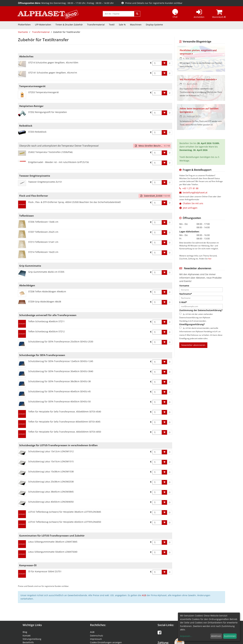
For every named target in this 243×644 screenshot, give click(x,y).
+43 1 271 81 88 (190, 188)
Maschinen (136, 25)
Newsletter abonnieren (193, 345)
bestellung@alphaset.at (195, 192)
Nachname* (186, 294)
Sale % (122, 25)
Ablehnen (216, 636)
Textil (112, 25)
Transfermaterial (96, 25)
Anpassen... (186, 636)
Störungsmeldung (32, 639)
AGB (144, 595)
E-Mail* (183, 302)
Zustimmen (230, 636)
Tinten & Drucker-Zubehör (69, 25)
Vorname (184, 286)
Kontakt (27, 636)
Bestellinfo (28, 642)
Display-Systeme (154, 25)
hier (210, 259)
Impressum (96, 639)
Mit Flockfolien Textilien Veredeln (198, 79)
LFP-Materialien (43, 25)
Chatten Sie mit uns (193, 203)
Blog (25, 632)
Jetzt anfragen (188, 208)
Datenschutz (97, 636)
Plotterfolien (24, 25)
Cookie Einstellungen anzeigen (106, 642)
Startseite (23, 32)
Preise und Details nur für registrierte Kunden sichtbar (152, 3)
